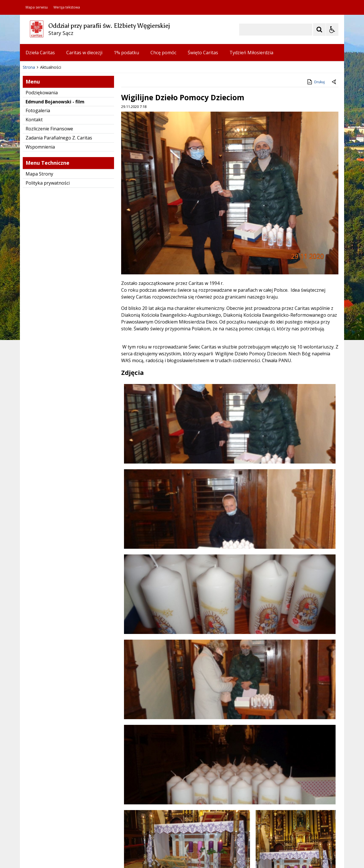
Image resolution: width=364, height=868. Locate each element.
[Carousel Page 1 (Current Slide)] (75, 146)
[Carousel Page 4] (91, 146)
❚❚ (31, 146)
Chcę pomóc (163, 53)
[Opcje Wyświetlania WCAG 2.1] (332, 30)
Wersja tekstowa (67, 7)
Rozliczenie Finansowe (49, 225)
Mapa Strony (39, 270)
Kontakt (34, 216)
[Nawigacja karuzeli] (54, 146)
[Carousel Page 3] (86, 146)
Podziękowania (42, 189)
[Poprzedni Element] (47, 146)
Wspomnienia (40, 243)
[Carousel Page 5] (97, 146)
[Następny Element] (61, 146)
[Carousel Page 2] (81, 146)
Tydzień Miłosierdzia (251, 53)
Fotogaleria (38, 206)
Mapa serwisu (37, 7)
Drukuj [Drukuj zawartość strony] (316, 178)
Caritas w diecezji (84, 53)
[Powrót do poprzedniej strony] (334, 178)
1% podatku (126, 53)
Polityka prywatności (48, 279)
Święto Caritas (203, 53)
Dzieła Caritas (40, 53)
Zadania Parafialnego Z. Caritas (59, 234)
